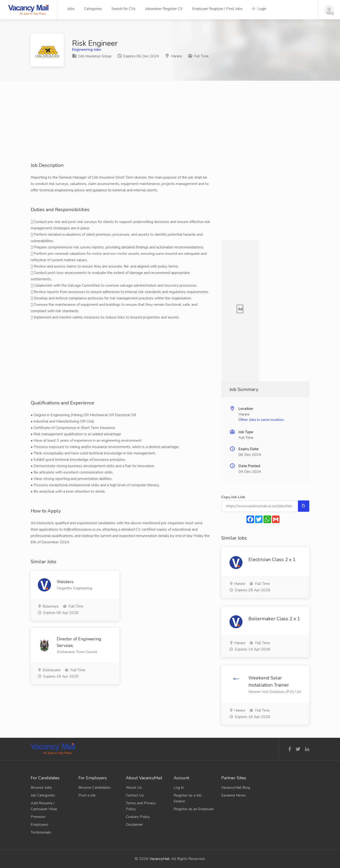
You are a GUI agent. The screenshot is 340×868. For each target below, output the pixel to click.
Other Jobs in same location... (262, 420)
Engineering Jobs (87, 50)
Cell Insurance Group (92, 56)
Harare (176, 56)
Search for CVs (123, 9)
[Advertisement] (170, 129)
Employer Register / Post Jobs (217, 9)
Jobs (71, 9)
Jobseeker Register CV (164, 9)
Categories (93, 9)
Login (259, 9)
